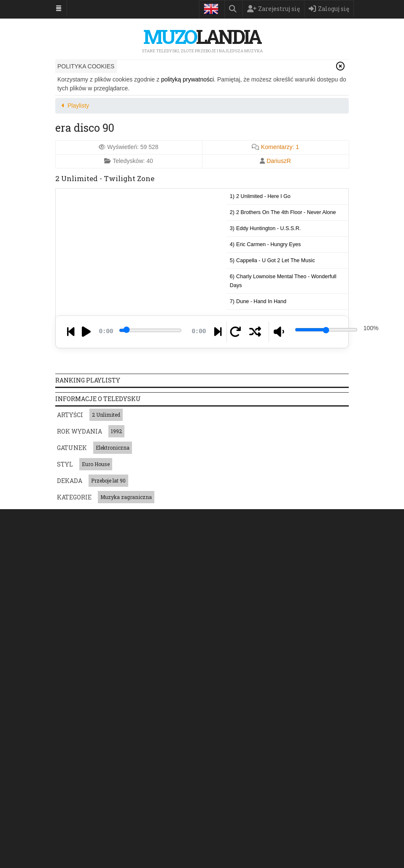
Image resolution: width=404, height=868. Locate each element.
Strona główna (78, 518)
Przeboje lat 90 (108, 480)
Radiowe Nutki (76, 799)
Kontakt (271, 537)
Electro (209, 660)
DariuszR (279, 161)
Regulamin (233, 537)
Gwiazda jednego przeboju (197, 722)
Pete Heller (149, 799)
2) (283, 212)
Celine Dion (103, 784)
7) (258, 301)
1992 (116, 431)
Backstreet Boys (191, 799)
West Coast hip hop (144, 660)
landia (202, 37)
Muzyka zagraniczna (126, 497)
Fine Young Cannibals (151, 784)
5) (272, 260)
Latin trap (306, 660)
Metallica (69, 784)
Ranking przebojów (183, 518)
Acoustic (101, 660)
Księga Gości (345, 518)
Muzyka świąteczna (125, 737)
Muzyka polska (76, 737)
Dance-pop (72, 675)
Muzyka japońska (137, 722)
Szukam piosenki (290, 518)
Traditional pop (112, 675)
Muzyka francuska (258, 722)
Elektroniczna (113, 448)
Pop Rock (70, 660)
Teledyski (127, 518)
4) (265, 244)
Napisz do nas (89, 612)
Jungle (184, 660)
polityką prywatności (187, 79)
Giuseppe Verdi (282, 784)
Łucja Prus (242, 784)
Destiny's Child (203, 784)
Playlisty (239, 518)
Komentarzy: (280, 147)
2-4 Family (114, 799)
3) (265, 228)
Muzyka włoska (306, 722)
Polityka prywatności (170, 537)
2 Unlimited (106, 415)
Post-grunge (271, 660)
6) (283, 281)
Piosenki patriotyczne (83, 722)
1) (260, 196)
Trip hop (237, 660)
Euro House (96, 464)
